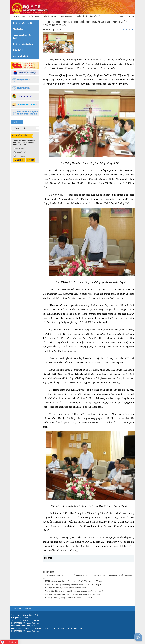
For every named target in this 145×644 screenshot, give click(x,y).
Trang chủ (17, 609)
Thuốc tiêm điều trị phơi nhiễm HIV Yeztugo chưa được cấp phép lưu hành (75, 591)
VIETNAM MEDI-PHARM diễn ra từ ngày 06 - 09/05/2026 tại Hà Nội (73, 594)
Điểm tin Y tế (18, 50)
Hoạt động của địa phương (24, 44)
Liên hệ (28, 609)
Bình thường (20, 156)
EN (129, 16)
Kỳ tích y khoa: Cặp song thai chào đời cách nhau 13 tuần (69, 598)
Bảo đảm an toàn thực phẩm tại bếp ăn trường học (66, 588)
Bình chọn (19, 160)
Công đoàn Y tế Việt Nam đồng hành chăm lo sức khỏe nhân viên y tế (73, 584)
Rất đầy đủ (20, 149)
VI (133, 16)
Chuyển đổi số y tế (21, 56)
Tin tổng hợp (18, 29)
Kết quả (30, 160)
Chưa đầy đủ (21, 152)
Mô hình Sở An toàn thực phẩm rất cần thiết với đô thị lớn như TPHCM (74, 581)
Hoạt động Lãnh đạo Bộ (23, 23)
